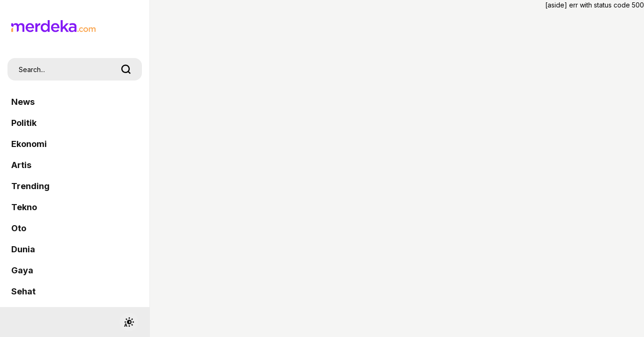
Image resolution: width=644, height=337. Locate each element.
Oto (19, 228)
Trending (30, 186)
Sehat (23, 291)
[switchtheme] (129, 322)
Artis (21, 165)
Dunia (23, 249)
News (23, 102)
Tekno (24, 207)
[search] (126, 69)
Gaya (22, 270)
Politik (24, 123)
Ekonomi (29, 144)
